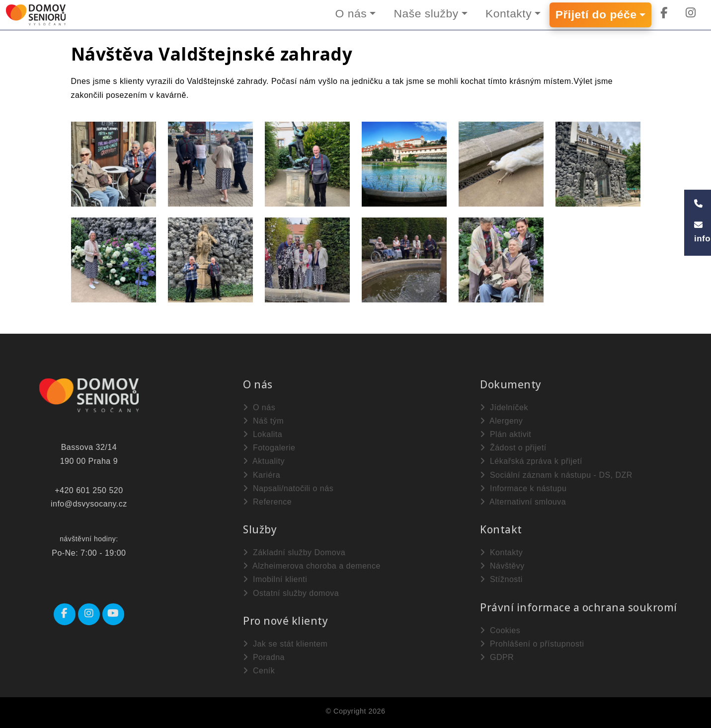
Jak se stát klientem (285, 644)
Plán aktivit (506, 434)
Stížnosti (501, 579)
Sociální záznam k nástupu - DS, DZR (556, 475)
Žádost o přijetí (513, 448)
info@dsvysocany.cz (89, 504)
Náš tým (263, 421)
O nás (349, 13)
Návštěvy (502, 566)
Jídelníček (504, 407)
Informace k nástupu (523, 488)
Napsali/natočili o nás (288, 488)
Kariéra (262, 475)
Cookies (500, 630)
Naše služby (425, 13)
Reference (267, 502)
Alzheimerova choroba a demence (312, 566)
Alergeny (501, 421)
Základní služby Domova (294, 552)
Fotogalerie (269, 448)
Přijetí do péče (595, 15)
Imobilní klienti (275, 579)
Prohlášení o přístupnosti (532, 644)
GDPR (497, 657)
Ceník (259, 671)
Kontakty (508, 13)
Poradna (264, 657)
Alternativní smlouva (523, 502)
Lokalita (263, 434)
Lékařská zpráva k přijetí (531, 461)
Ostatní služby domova (291, 593)
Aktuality (264, 461)
